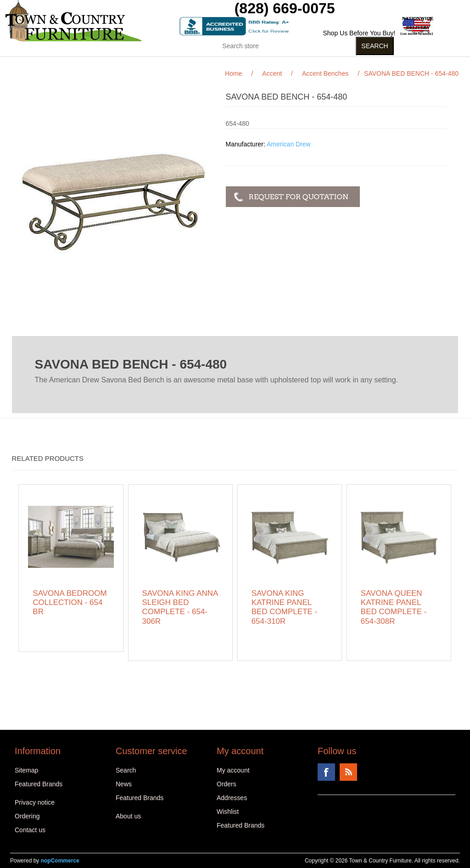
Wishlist (228, 812)
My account (233, 770)
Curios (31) (260, 64)
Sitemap (26, 770)
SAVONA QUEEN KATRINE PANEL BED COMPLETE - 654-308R (394, 607)
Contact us (30, 830)
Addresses (232, 798)
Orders (227, 784)
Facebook (326, 772)
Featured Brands (39, 784)
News (124, 784)
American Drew (289, 144)
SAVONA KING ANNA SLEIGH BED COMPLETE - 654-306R (180, 607)
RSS (348, 772)
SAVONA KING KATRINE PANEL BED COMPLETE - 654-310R (285, 607)
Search (126, 770)
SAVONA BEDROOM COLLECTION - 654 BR (70, 603)
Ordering (27, 816)
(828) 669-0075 (285, 8)
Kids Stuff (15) (193, 64)
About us (128, 816)
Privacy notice (35, 802)
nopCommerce (60, 861)
